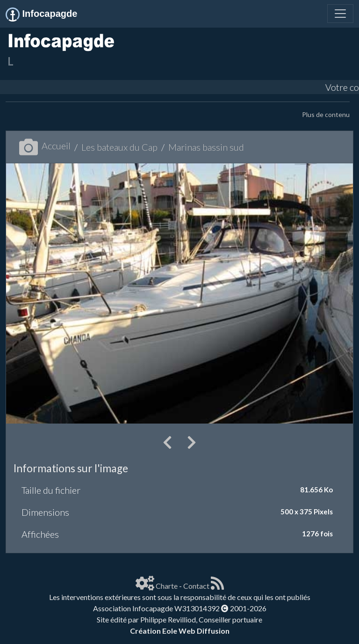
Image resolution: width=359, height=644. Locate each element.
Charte (167, 586)
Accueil (45, 146)
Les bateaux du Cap (119, 147)
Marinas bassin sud (206, 147)
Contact (196, 586)
